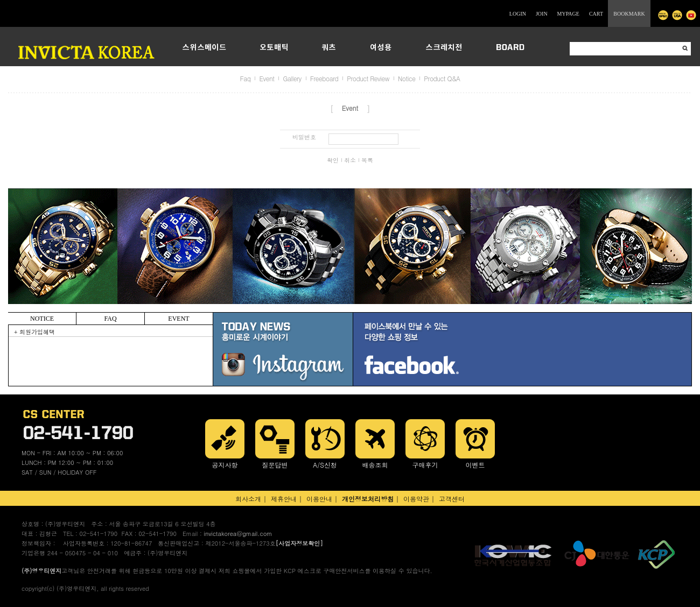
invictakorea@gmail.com (238, 534)
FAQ (110, 319)
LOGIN (518, 14)
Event (267, 78)
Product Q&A (442, 78)
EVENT (178, 319)
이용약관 (416, 499)
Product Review (368, 78)
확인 (333, 160)
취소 (350, 160)
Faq (246, 78)
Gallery (292, 78)
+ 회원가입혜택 (34, 332)
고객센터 (452, 499)
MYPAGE (568, 14)
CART (596, 14)
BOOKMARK (629, 14)
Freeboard (324, 78)
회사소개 (248, 499)
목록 (367, 160)
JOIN (542, 14)
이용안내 (319, 499)
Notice (407, 78)
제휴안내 (284, 499)
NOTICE (42, 319)
